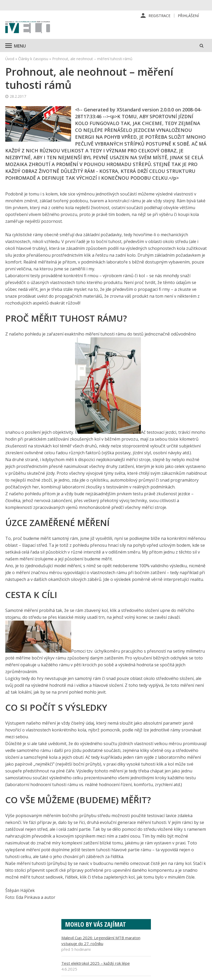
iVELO (28, 28)
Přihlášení (188, 16)
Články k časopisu (33, 59)
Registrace (159, 16)
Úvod (10, 59)
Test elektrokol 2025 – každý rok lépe (96, 963)
